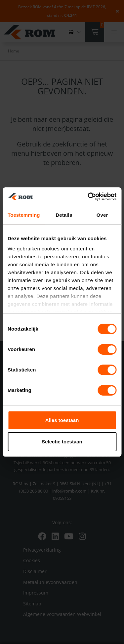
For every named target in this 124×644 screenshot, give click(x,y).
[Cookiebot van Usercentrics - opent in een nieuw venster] (88, 197)
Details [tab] (64, 215)
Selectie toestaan (62, 442)
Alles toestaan (62, 420)
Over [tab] (102, 215)
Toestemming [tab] (24, 215)
